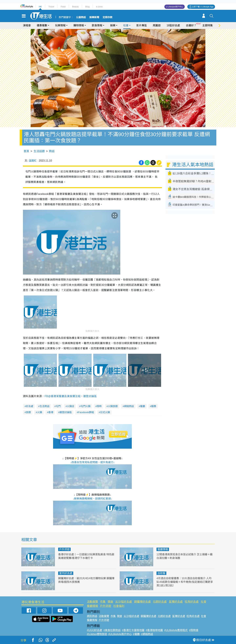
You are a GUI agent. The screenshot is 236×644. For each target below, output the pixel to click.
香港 (51, 412)
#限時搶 (194, 630)
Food (63, 7)
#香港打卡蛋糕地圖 (133, 630)
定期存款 (108, 17)
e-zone (99, 7)
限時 (99, 406)
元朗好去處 (160, 602)
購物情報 (79, 25)
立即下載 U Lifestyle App (203, 7)
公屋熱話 (81, 17)
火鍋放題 (113, 406)
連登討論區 (90, 396)
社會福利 (119, 606)
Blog (87, 7)
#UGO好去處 (94, 630)
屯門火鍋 (86, 406)
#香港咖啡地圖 (154, 630)
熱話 (52, 151)
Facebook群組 (86, 412)
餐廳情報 (163, 549)
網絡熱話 (129, 406)
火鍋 (40, 412)
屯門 (58, 406)
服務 (154, 406)
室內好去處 (66, 573)
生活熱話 (45, 406)
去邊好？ (191, 25)
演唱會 (27, 25)
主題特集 (207, 25)
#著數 (136, 634)
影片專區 (142, 25)
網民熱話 (92, 616)
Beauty (75, 7)
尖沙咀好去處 (124, 602)
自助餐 (161, 573)
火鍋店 (71, 406)
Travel (51, 7)
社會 (126, 25)
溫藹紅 (33, 161)
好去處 (30, 406)
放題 (28, 412)
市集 (103, 602)
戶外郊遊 (64, 549)
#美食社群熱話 (112, 630)
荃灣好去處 (176, 602)
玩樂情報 (60, 25)
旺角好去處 (192, 602)
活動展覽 (92, 602)
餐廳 (143, 406)
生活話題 (39, 151)
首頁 (26, 151)
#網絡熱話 (147, 634)
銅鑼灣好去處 (142, 602)
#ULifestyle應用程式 (176, 630)
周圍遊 (157, 25)
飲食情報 (97, 25)
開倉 (110, 602)
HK (40, 7)
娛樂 (113, 25)
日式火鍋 (105, 412)
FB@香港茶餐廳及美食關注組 (63, 396)
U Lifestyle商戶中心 (175, 7)
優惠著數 (42, 25)
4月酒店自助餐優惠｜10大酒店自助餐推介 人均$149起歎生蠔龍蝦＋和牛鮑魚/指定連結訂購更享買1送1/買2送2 (185, 582)
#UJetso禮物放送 (97, 634)
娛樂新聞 (94, 17)
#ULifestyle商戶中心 (120, 634)
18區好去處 (173, 25)
